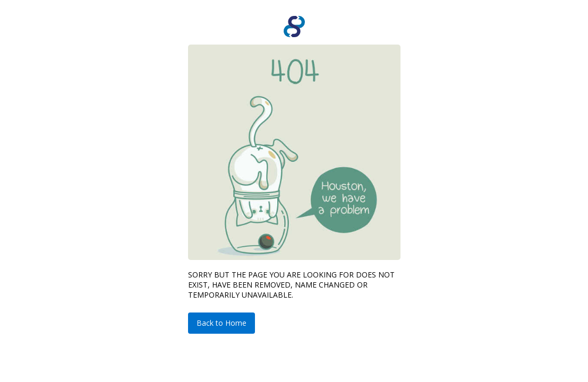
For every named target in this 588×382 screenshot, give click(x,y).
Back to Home (221, 323)
